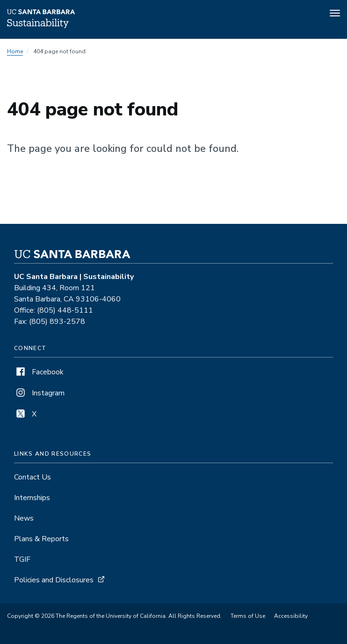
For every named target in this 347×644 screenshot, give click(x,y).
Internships (32, 498)
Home (15, 51)
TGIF (22, 559)
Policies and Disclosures (54, 580)
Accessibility (291, 616)
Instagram (39, 393)
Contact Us (33, 477)
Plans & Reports (41, 539)
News (24, 518)
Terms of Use (248, 616)
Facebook (39, 372)
